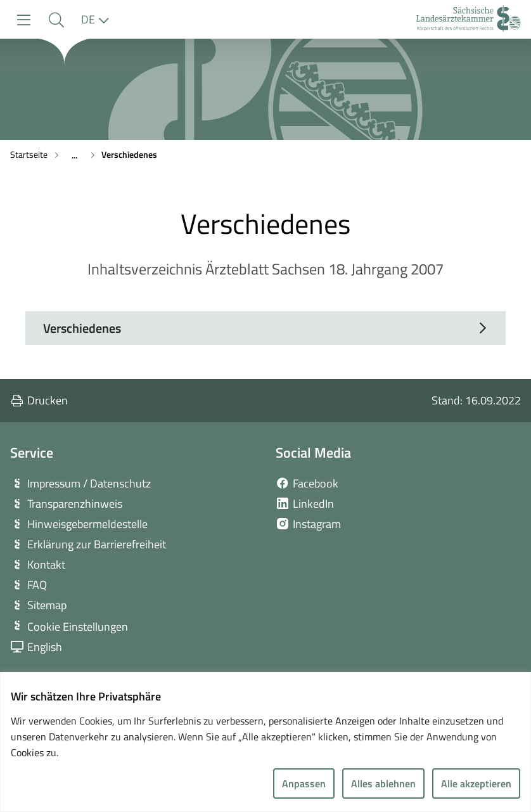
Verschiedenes (129, 154)
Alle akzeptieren (476, 783)
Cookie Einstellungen (78, 627)
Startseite (29, 154)
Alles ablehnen (383, 783)
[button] (56, 20)
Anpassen (304, 783)
